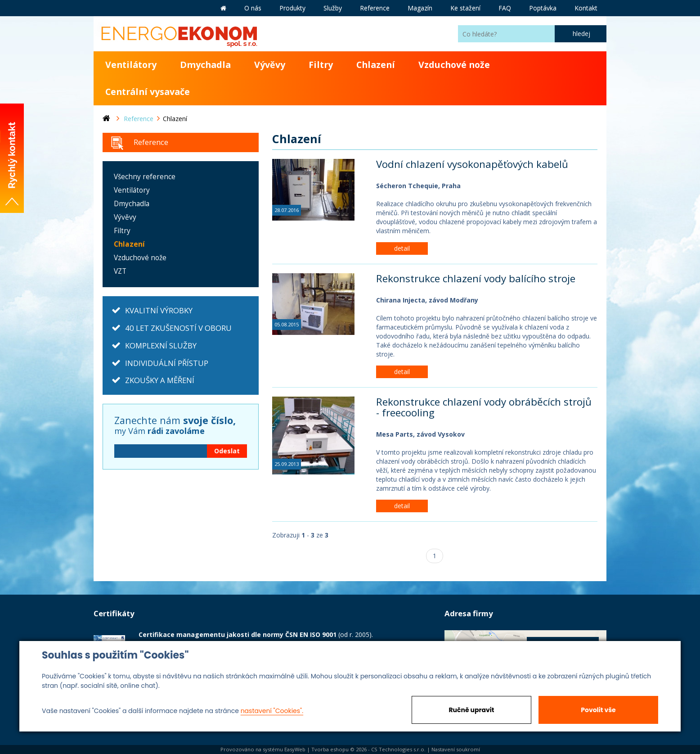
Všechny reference (145, 177)
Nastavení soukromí (456, 749)
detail (402, 248)
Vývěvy (270, 65)
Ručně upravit (471, 710)
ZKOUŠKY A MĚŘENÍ (160, 380)
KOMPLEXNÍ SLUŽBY (161, 345)
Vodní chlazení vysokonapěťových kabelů (472, 164)
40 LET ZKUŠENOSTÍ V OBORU (178, 328)
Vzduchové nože (454, 65)
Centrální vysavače (148, 92)
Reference (151, 142)
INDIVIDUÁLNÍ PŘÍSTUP (167, 363)
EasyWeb (295, 749)
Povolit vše (598, 710)
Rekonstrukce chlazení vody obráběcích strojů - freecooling (484, 407)
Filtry (321, 65)
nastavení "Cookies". (272, 711)
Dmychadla (205, 65)
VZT (120, 271)
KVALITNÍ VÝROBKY (159, 310)
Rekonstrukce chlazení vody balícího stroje (476, 278)
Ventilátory (131, 65)
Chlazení (376, 65)
